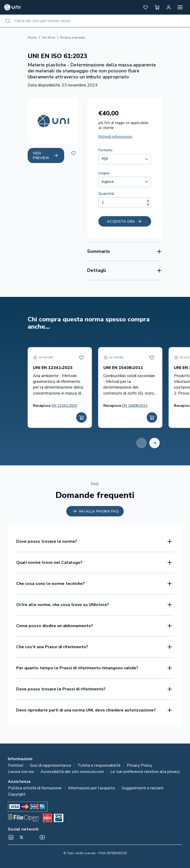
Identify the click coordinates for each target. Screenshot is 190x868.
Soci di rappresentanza (50, 765)
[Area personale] (169, 7)
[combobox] (95, 21)
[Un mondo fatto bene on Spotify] (32, 837)
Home (32, 38)
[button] (146, 7)
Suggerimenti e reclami (142, 788)
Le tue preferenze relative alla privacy (145, 772)
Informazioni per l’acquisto (92, 788)
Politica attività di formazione (35, 788)
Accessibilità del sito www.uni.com (72, 772)
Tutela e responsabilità (99, 765)
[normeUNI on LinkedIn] (11, 837)
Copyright (17, 794)
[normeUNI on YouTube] (42, 837)
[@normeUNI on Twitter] (21, 837)
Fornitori (16, 765)
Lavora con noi (21, 772)
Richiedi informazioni (115, 137)
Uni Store (48, 38)
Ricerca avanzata (73, 38)
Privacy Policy (139, 765)
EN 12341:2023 (64, 406)
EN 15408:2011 (135, 406)
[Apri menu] (180, 7)
